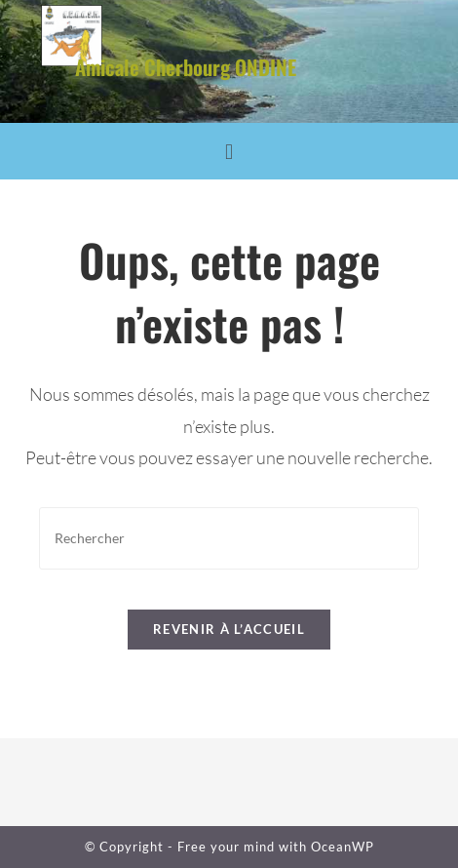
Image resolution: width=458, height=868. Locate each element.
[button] (229, 151)
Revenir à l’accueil (229, 629)
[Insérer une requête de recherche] (229, 538)
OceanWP (343, 847)
